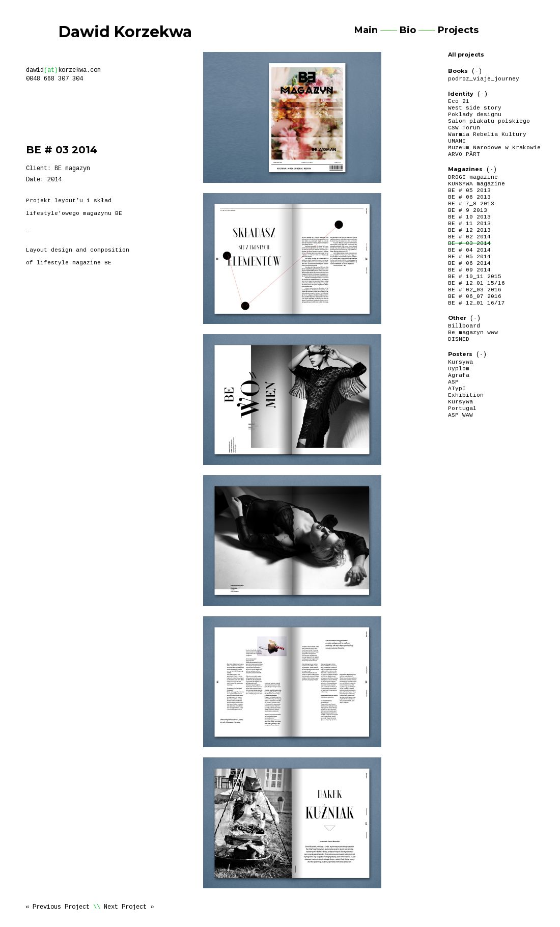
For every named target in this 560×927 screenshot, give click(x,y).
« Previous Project (58, 907)
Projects (458, 30)
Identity (461, 94)
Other (457, 318)
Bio (408, 30)
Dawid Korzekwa (125, 32)
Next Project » (129, 907)
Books (458, 71)
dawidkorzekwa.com (63, 70)
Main (366, 30)
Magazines (465, 169)
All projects (466, 54)
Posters (460, 354)
